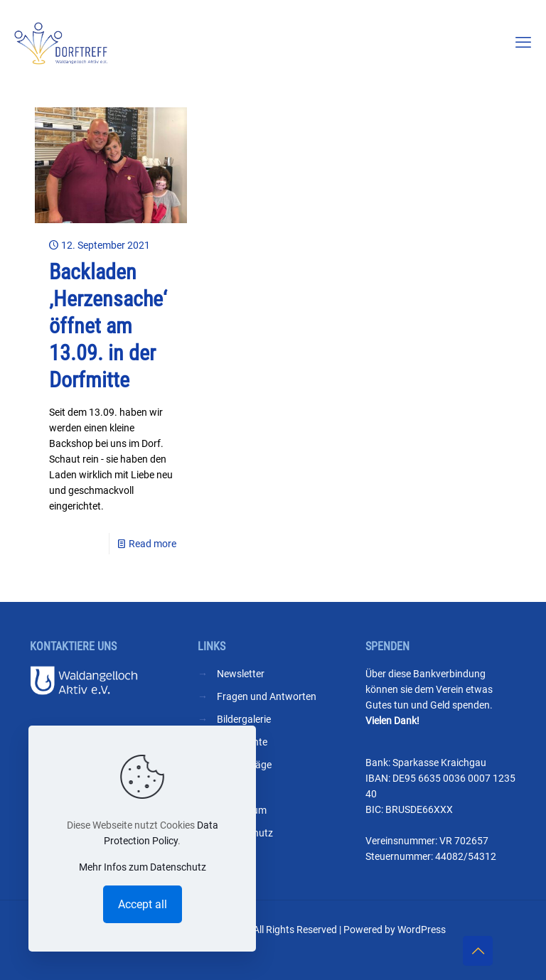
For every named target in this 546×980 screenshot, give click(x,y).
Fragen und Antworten (267, 696)
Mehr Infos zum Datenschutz (143, 867)
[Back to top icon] (478, 951)
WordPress (422, 930)
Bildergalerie (244, 719)
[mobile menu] (523, 43)
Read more (152, 544)
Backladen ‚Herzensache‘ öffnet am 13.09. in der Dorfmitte (108, 326)
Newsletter (241, 674)
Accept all (143, 904)
